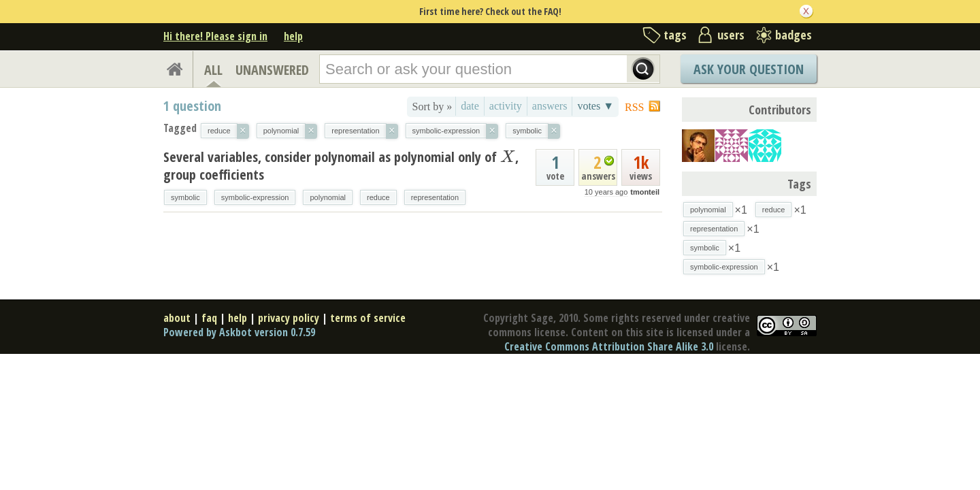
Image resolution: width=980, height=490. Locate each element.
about (177, 318)
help (293, 36)
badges (794, 35)
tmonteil (645, 192)
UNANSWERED (272, 70)
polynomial (328, 197)
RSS (634, 107)
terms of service (368, 318)
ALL (213, 70)
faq (209, 318)
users (731, 35)
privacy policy (289, 318)
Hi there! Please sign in (215, 36)
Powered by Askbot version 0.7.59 (239, 332)
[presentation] (508, 157)
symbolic (185, 197)
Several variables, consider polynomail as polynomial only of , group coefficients (341, 166)
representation (435, 197)
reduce (378, 197)
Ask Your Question (749, 69)
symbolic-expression (255, 197)
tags (675, 35)
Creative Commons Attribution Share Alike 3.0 (609, 346)
